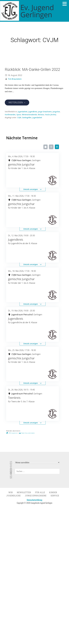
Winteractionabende (29, 115)
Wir (10, 492)
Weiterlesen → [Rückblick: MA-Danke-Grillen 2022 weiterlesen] (17, 102)
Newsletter (24, 492)
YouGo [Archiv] (51, 115)
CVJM (19, 118)
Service (55, 496)
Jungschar (56, 112)
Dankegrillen (27, 118)
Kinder (53, 492)
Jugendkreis (33, 112)
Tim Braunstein (15, 79)
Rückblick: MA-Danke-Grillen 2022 (32, 70)
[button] (65, 4)
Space (19, 115)
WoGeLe (41, 115)
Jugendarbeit (23, 112)
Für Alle (40, 492)
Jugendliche (13, 496)
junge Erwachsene (45, 112)
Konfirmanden (10, 115)
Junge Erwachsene (36, 496)
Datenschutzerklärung (34, 500)
